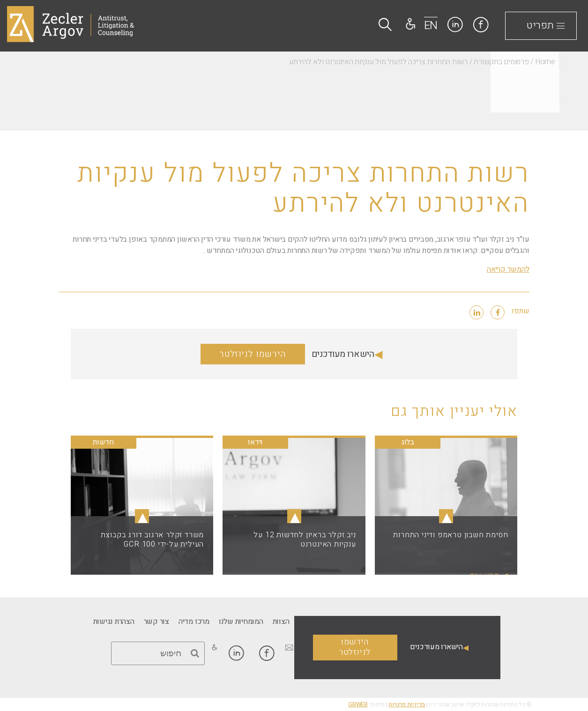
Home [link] (545, 62)
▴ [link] (446, 516)
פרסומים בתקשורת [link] (501, 62)
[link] (481, 25)
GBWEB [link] (358, 704)
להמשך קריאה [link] (508, 269)
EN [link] (431, 26)
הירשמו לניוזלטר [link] (253, 354)
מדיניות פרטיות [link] (407, 704)
